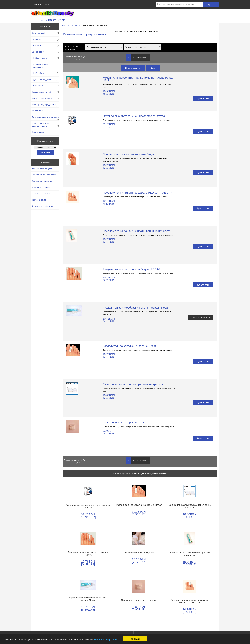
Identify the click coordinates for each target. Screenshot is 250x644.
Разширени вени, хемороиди (46, 118)
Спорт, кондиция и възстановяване (46, 125)
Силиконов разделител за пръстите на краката (133, 384)
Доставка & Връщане (42, 168)
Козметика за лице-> (46, 92)
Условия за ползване (42, 181)
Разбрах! (135, 639)
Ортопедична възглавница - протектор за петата (134, 116)
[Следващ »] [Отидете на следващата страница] (143, 57)
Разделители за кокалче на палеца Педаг (129, 346)
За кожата (46, 46)
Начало (37, 4)
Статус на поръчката (42, 193)
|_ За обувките (46, 58)
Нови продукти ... (40, 132)
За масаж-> (46, 86)
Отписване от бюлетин (43, 206)
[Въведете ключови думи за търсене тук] (180, 4)
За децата (46, 39)
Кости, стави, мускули (46, 98)
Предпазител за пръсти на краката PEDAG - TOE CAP (137, 193)
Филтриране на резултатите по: (71, 47)
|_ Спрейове (46, 73)
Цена (153, 68)
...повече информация (200, 318)
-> (46, 52)
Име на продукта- (133, 68)
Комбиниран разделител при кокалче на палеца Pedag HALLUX (138, 79)
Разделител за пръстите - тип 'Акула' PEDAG (132, 269)
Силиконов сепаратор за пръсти (123, 423)
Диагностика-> (46, 33)
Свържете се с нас (41, 187)
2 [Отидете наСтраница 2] (133, 57)
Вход (48, 4)
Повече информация (106, 640)
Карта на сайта (39, 200)
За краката (76, 25)
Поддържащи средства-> (46, 105)
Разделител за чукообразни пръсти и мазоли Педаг (136, 308)
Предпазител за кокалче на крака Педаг (128, 154)
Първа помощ (46, 111)
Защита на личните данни (44, 175)
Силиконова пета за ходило (139, 553)
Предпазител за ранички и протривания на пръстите (136, 231)
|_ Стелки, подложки (46, 80)
